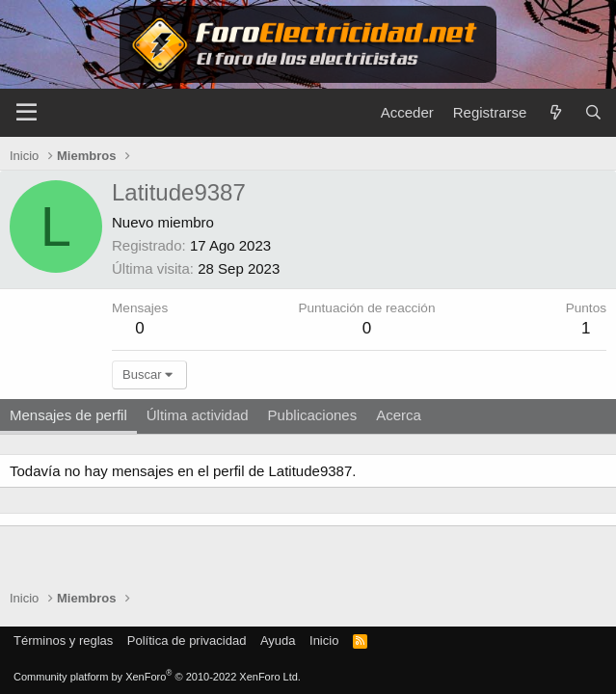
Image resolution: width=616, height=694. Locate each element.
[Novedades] (555, 112)
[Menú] (27, 113)
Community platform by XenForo (157, 677)
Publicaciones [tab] (313, 415)
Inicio (324, 641)
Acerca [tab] (399, 415)
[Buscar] (593, 112)
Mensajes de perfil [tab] (68, 415)
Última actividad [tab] (198, 415)
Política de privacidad (187, 641)
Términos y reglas (63, 641)
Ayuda (278, 641)
